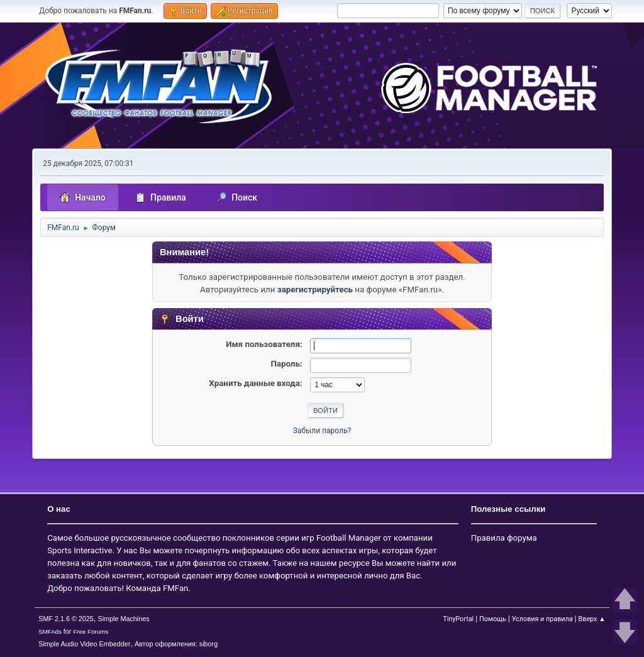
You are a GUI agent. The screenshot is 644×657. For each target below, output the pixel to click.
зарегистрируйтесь (315, 290)
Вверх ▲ (592, 619)
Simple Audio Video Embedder (84, 644)
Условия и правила (542, 619)
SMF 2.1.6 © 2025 (66, 619)
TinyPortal (458, 619)
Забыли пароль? (322, 431)
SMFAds (50, 632)
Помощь (493, 619)
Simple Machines (124, 619)
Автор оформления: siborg (176, 644)
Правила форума (504, 538)
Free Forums (91, 632)
